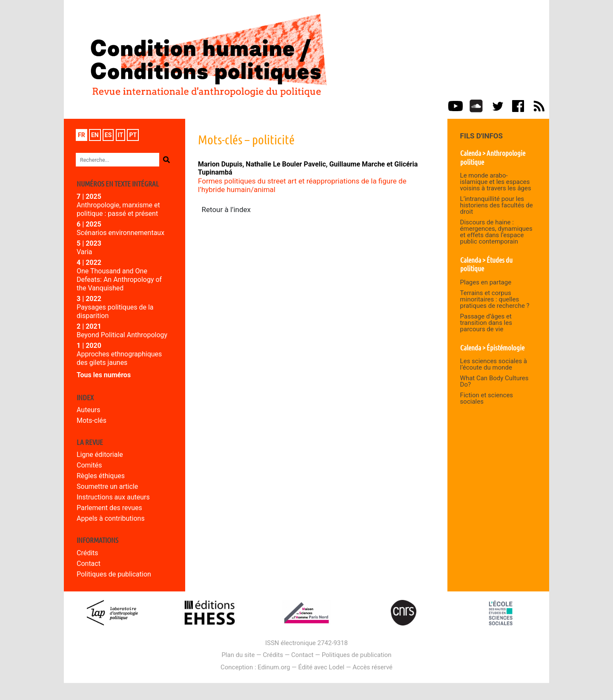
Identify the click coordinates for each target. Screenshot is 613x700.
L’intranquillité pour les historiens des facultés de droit (497, 205)
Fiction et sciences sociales (487, 398)
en (95, 135)
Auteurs (88, 410)
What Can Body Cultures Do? (494, 381)
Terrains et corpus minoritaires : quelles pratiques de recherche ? (495, 299)
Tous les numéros (104, 375)
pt (133, 135)
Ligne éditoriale (100, 455)
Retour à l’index (226, 209)
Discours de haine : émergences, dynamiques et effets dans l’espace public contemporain (496, 232)
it (121, 135)
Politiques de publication (114, 574)
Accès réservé (372, 667)
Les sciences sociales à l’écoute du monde (494, 364)
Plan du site (238, 655)
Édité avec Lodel (322, 667)
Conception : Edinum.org (255, 667)
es (108, 135)
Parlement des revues (109, 508)
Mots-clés (92, 420)
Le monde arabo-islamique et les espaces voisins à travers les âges (496, 182)
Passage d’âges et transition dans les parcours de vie (486, 323)
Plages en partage (486, 282)
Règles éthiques (101, 476)
